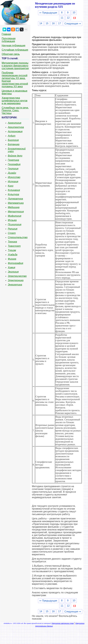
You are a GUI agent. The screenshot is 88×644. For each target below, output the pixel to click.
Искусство (14, 177)
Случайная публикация (15, 50)
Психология (15, 224)
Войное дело (15, 156)
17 (59, 23)
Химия (11, 267)
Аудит (12, 136)
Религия (13, 229)
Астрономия (15, 131)
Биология (13, 140)
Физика (12, 259)
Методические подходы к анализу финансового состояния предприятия (15, 66)
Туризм (12, 250)
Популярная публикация (9, 40)
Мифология (15, 216)
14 (41, 23)
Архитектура (16, 127)
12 (68, 18)
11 (62, 18)
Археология (15, 123)
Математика (16, 203)
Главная (6, 34)
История (13, 181)
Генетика (13, 160)
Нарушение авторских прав (63, 623)
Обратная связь (11, 54)
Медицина (14, 207)
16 (53, 23)
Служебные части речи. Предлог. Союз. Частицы (15, 110)
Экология (13, 272)
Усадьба (13, 255)
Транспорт (14, 246)
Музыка (12, 220)
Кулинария (14, 190)
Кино (11, 186)
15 (47, 23)
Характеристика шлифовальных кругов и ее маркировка (14, 101)
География (14, 164)
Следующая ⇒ (73, 24)
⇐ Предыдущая (48, 13)
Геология (13, 169)
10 (74, 13)
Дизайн (12, 173)
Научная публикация (13, 46)
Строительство (18, 237)
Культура (13, 194)
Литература (15, 199)
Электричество (17, 276)
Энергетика (15, 285)
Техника (12, 242)
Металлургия (16, 212)
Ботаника (14, 144)
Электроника (16, 280)
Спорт (12, 233)
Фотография (15, 263)
